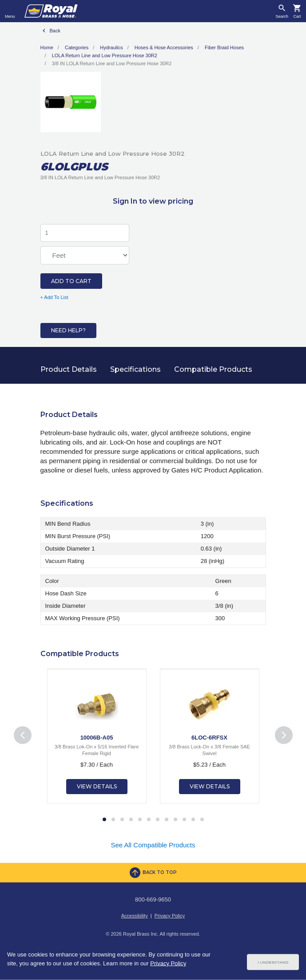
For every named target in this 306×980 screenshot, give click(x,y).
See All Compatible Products (153, 845)
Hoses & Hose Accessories (164, 47)
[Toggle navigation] (10, 11)
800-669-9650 (153, 899)
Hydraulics (111, 47)
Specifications (135, 369)
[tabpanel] (97, 736)
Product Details (69, 369)
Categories (77, 47)
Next (284, 735)
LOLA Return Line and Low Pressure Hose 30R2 (105, 55)
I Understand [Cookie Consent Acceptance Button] (273, 962)
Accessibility (135, 916)
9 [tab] (175, 820)
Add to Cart (71, 281)
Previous (23, 735)
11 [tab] (193, 820)
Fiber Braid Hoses (224, 47)
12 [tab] (202, 820)
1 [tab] (104, 820)
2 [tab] (113, 820)
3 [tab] (122, 820)
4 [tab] (131, 820)
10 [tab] (184, 820)
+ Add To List (54, 297)
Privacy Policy (170, 916)
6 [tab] (149, 820)
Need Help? (68, 330)
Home (47, 47)
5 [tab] (140, 820)
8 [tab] (167, 820)
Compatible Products (213, 369)
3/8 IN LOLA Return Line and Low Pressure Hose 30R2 (112, 63)
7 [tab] (158, 820)
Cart (297, 17)
